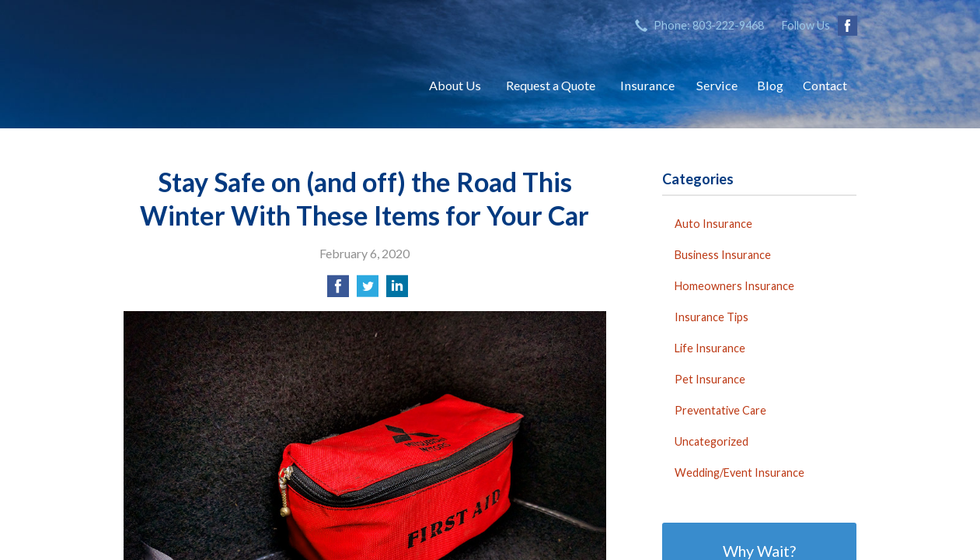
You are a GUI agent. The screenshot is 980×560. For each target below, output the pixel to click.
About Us (455, 85)
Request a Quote (551, 85)
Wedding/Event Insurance (739, 472)
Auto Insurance (713, 224)
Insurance (647, 85)
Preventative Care (720, 410)
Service (717, 85)
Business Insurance (723, 255)
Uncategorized (711, 441)
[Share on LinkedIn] (397, 290)
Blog (770, 85)
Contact (825, 85)
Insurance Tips (711, 317)
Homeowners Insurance (734, 286)
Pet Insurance (710, 379)
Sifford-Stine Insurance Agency (260, 86)
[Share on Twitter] (368, 290)
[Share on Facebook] (338, 290)
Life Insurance (710, 348)
